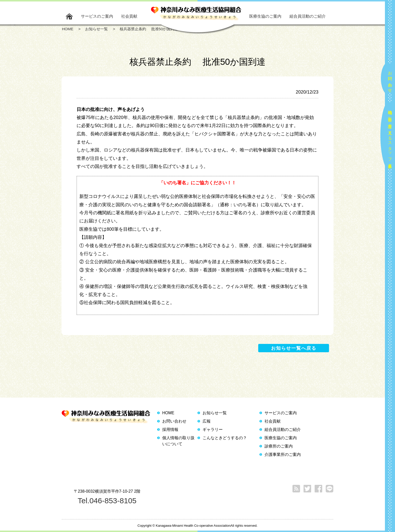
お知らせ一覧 (215, 413)
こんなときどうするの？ (225, 438)
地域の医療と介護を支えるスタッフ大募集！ (390, 137)
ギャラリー (213, 430)
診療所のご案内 (279, 446)
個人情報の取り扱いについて (178, 441)
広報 (207, 421)
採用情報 (170, 430)
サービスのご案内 (97, 16)
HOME (168, 413)
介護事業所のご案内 (283, 454)
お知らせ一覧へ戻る (294, 348)
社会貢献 (129, 16)
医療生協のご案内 (265, 16)
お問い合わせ (390, 80)
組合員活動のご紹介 (308, 16)
